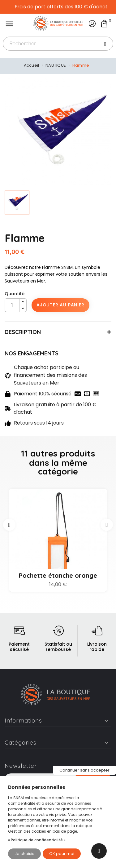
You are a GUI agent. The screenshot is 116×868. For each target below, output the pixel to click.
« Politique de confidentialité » (37, 840)
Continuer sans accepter (84, 770)
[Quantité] (12, 305)
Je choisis (24, 854)
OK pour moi (62, 854)
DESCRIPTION (23, 332)
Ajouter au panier (60, 305)
